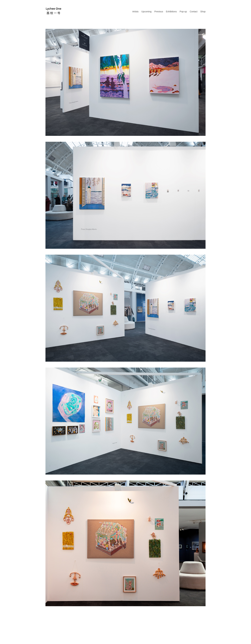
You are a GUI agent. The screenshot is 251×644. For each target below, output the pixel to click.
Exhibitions (171, 12)
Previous (159, 12)
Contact (194, 12)
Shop (203, 12)
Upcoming (146, 12)
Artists (135, 12)
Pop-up (183, 12)
